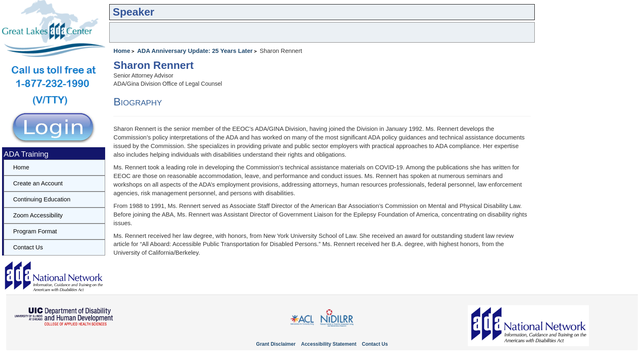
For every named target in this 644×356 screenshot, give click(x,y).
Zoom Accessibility (38, 215)
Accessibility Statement (329, 344)
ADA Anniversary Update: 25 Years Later (195, 51)
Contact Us (28, 247)
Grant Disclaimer (276, 344)
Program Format (35, 231)
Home (122, 51)
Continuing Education (42, 199)
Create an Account (38, 183)
